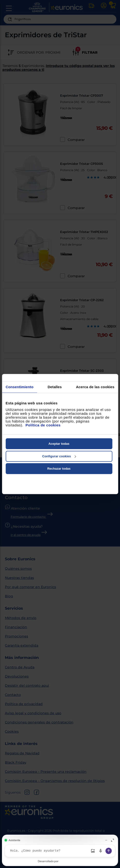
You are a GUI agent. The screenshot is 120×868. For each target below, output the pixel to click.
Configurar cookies (59, 456)
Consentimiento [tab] (20, 387)
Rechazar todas (59, 469)
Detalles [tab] (55, 387)
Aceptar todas (59, 444)
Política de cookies (43, 425)
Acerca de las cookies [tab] (95, 387)
